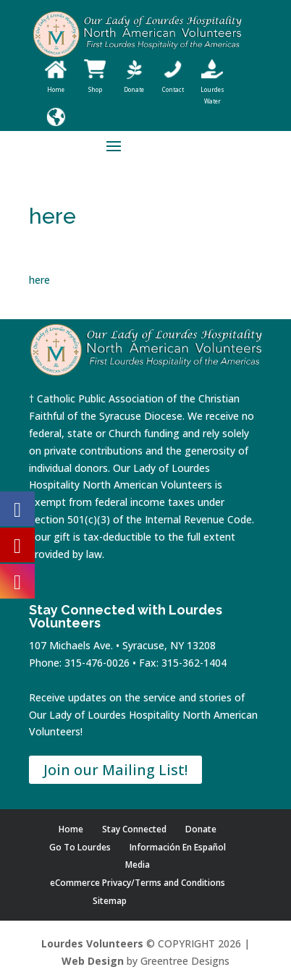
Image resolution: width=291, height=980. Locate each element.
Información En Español (178, 847)
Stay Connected (134, 829)
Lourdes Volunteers (92, 943)
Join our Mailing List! (115, 770)
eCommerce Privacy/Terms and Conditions (138, 883)
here (39, 280)
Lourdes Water (212, 89)
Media (138, 865)
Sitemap (110, 901)
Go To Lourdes (80, 847)
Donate (201, 829)
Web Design (93, 961)
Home (71, 829)
